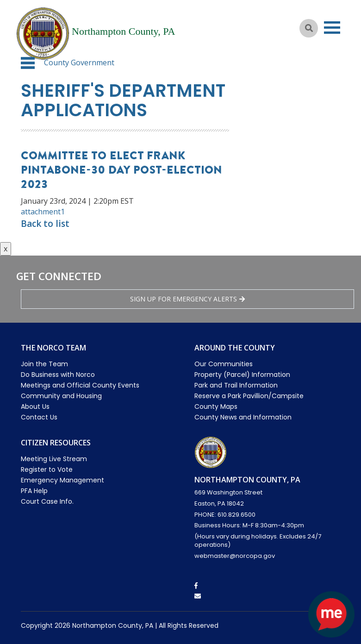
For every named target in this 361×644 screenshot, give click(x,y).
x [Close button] (6, 249)
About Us (35, 406)
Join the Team (44, 364)
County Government (79, 63)
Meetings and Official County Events (80, 385)
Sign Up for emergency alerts (187, 299)
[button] (28, 63)
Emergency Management (62, 480)
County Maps (216, 406)
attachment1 (43, 212)
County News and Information (243, 417)
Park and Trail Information (236, 385)
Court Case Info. (47, 501)
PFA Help (34, 491)
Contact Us (39, 417)
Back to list (45, 224)
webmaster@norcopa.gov (235, 556)
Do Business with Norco (58, 375)
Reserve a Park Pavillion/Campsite (249, 396)
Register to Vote (47, 469)
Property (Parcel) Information (242, 375)
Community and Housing (61, 396)
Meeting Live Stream (54, 459)
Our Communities (224, 364)
